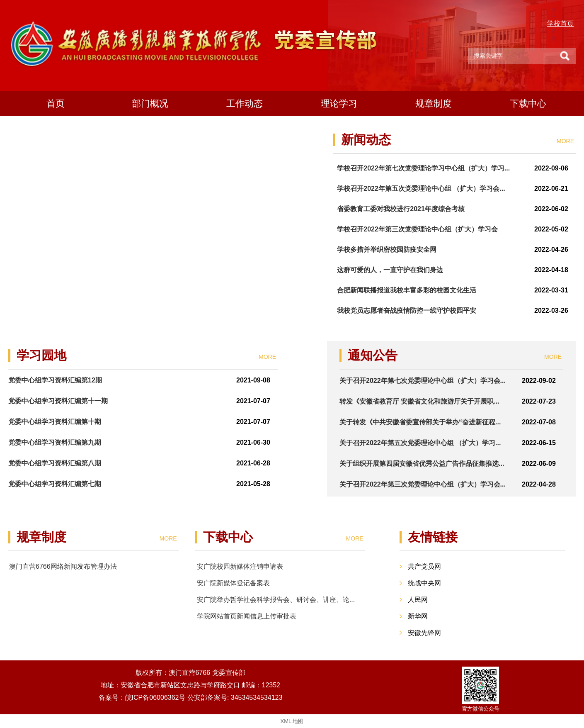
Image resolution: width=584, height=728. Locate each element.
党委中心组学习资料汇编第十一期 (58, 401)
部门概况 (150, 103)
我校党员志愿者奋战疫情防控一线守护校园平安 (407, 310)
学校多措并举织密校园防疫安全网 (387, 250)
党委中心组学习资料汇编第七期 (55, 484)
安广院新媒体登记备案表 (233, 583)
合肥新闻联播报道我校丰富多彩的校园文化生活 (407, 290)
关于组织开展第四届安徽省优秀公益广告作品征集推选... (422, 464)
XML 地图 (292, 721)
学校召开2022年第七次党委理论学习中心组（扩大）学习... (423, 168)
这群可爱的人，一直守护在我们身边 (390, 270)
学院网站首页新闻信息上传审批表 (247, 616)
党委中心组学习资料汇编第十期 (55, 422)
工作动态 (245, 103)
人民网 (418, 600)
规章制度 (434, 103)
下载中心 (528, 103)
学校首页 (560, 23)
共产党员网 (424, 566)
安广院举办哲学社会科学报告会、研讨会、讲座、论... (276, 600)
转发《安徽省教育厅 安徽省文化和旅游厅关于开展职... (419, 401)
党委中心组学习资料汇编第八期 (55, 463)
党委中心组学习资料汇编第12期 (55, 380)
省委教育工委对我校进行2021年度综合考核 (401, 209)
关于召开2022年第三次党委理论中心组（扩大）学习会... (423, 484)
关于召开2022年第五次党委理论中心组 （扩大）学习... (420, 443)
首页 (56, 103)
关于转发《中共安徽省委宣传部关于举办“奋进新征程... (420, 422)
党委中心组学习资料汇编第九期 (55, 442)
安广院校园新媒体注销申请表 (240, 566)
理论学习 (339, 103)
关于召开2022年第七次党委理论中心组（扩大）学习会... (423, 381)
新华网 (418, 616)
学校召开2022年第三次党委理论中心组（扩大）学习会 (417, 229)
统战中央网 (424, 583)
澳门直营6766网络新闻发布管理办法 (63, 566)
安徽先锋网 (424, 633)
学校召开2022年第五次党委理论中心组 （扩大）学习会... (421, 189)
